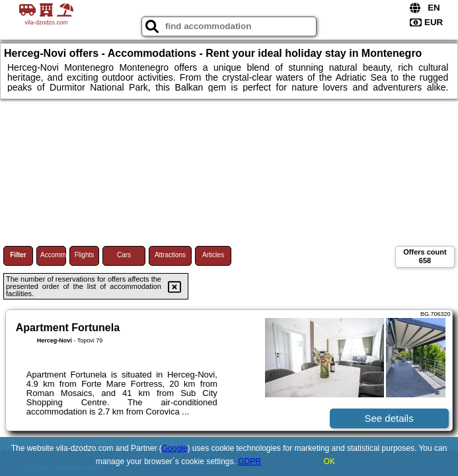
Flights (84, 255)
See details (389, 418)
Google (175, 448)
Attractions (170, 255)
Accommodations (53, 255)
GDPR (249, 461)
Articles (213, 255)
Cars (124, 255)
